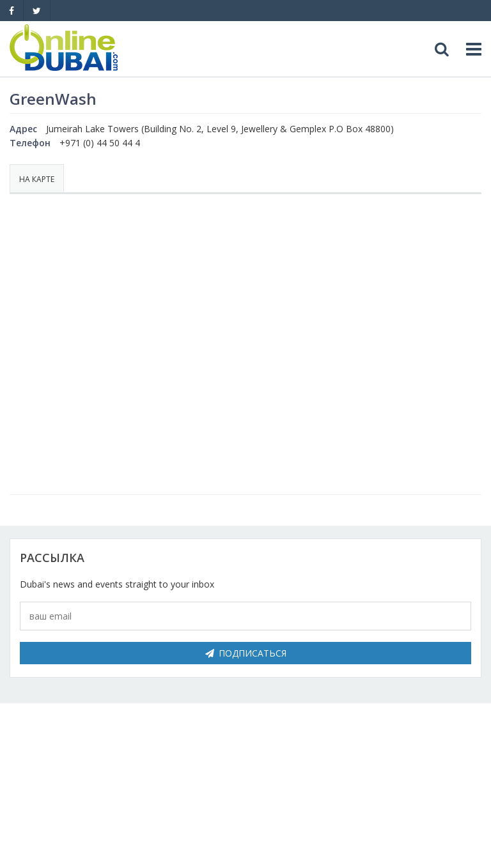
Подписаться (246, 653)
